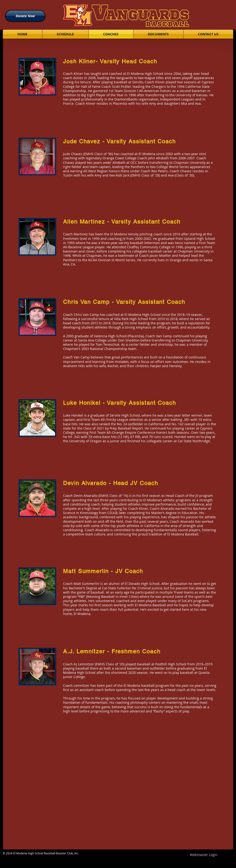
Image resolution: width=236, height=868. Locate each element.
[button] (65, 34)
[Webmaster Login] (204, 855)
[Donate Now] (25, 16)
